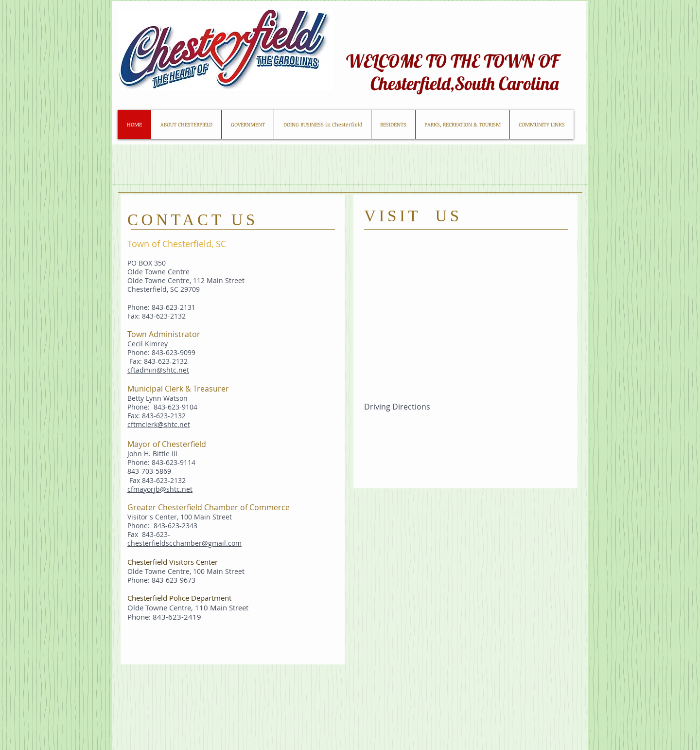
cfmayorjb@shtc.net (160, 489)
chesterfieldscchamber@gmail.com (184, 543)
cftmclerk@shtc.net (159, 424)
